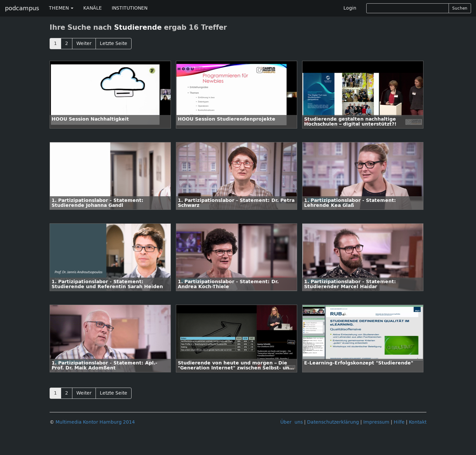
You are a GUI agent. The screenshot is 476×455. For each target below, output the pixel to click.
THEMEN (61, 8)
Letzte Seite (114, 43)
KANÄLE (93, 8)
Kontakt (418, 422)
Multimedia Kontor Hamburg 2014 (95, 422)
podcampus (22, 8)
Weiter (84, 43)
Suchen (460, 8)
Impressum (376, 422)
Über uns (292, 422)
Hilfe (399, 422)
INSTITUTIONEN (130, 8)
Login (350, 8)
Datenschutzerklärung (333, 422)
